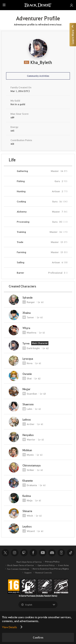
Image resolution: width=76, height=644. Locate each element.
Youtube (43, 553)
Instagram (15, 553)
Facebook (33, 553)
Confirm (38, 637)
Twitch (24, 553)
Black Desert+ (61, 553)
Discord (52, 553)
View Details (10, 627)
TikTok (71, 553)
